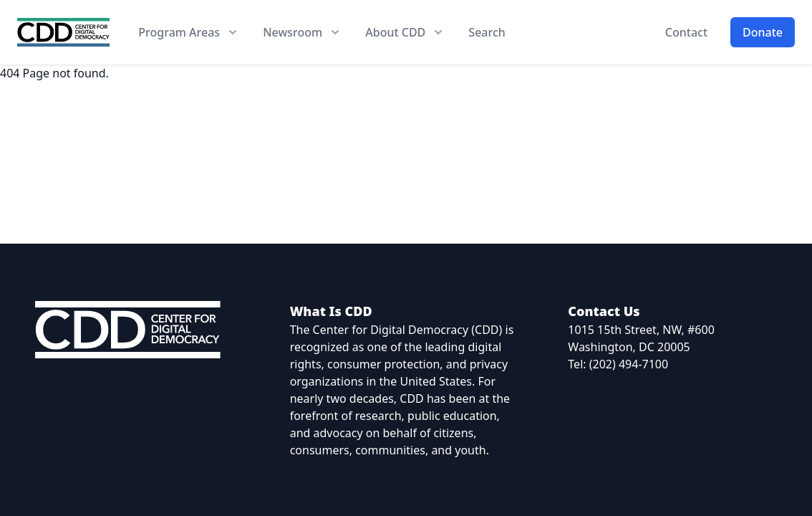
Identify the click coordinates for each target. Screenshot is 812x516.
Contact (686, 32)
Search (487, 32)
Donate (763, 32)
